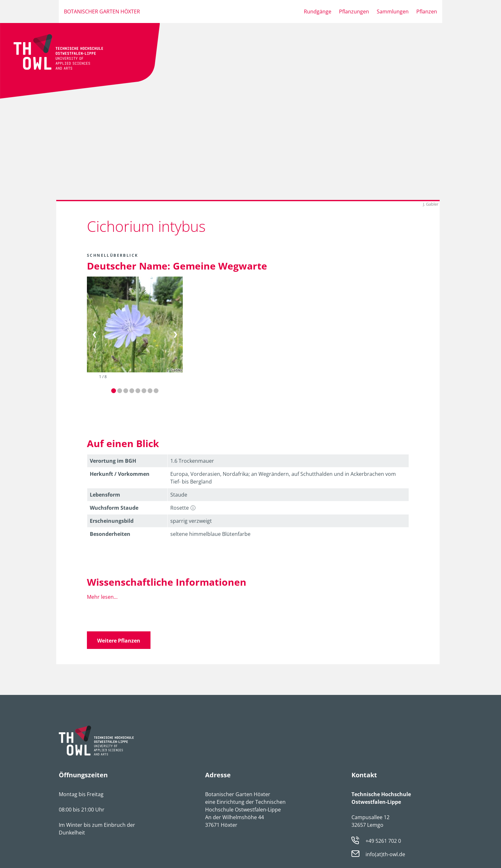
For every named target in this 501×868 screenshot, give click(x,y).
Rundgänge (318, 11)
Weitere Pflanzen (119, 641)
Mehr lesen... (102, 597)
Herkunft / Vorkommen (120, 474)
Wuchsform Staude (114, 508)
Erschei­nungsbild (112, 521)
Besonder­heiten (110, 534)
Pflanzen (427, 11)
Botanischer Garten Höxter (102, 11)
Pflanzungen (354, 11)
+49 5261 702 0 (383, 841)
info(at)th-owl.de (385, 855)
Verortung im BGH (113, 461)
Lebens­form (105, 495)
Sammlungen (393, 11)
